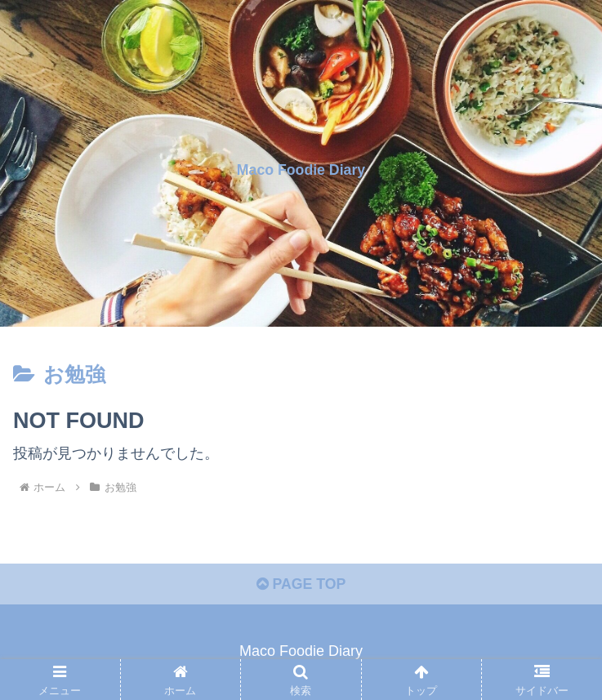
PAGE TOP (301, 586)
